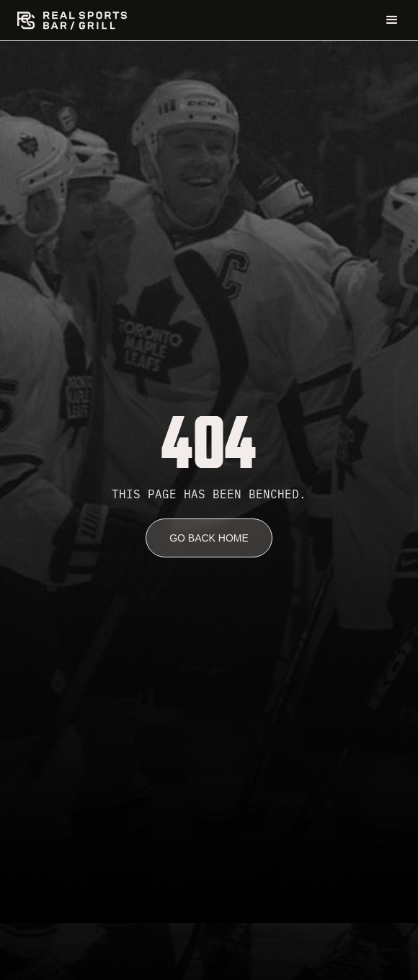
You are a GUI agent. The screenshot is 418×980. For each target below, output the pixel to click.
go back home (209, 538)
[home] (72, 21)
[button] (392, 20)
